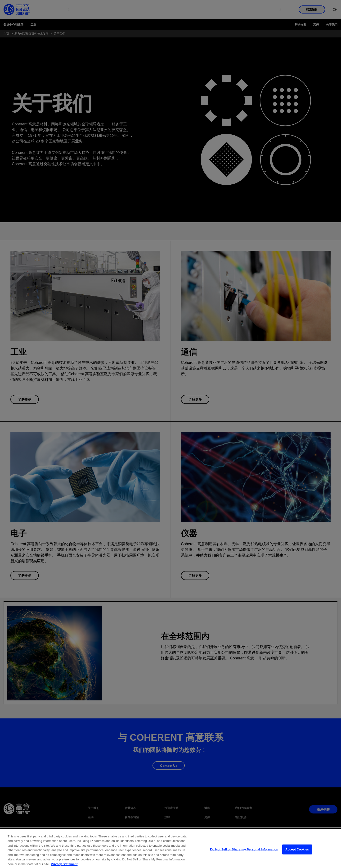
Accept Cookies (297, 855)
